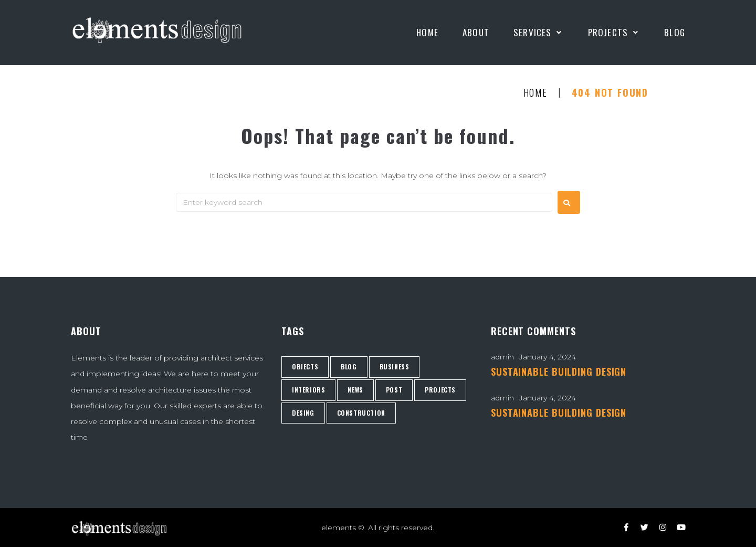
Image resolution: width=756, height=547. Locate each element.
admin (502, 357)
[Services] (539, 33)
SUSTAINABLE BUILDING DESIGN (559, 371)
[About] (476, 33)
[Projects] (614, 33)
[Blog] (675, 33)
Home (535, 93)
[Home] (427, 33)
